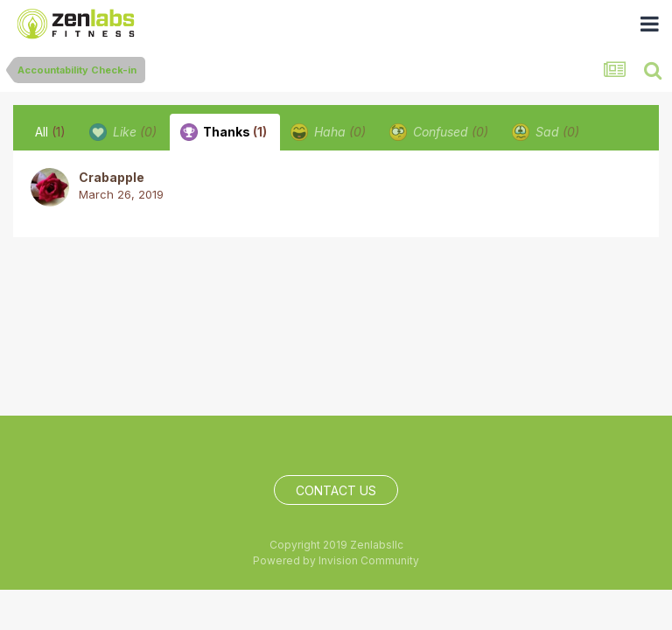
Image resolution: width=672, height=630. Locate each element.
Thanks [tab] (224, 132)
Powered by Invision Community (336, 560)
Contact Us (336, 490)
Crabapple (112, 177)
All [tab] (50, 132)
